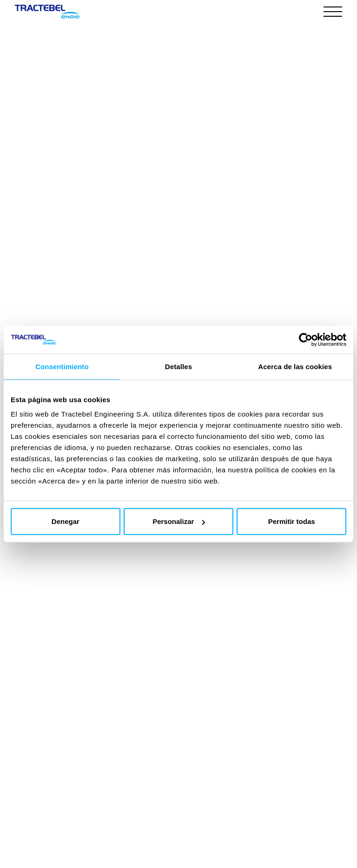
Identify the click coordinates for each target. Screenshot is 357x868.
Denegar (66, 521)
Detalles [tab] (178, 366)
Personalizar (179, 521)
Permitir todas (292, 521)
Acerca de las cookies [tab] (295, 366)
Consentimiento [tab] (62, 366)
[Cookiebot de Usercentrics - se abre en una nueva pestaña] (306, 339)
